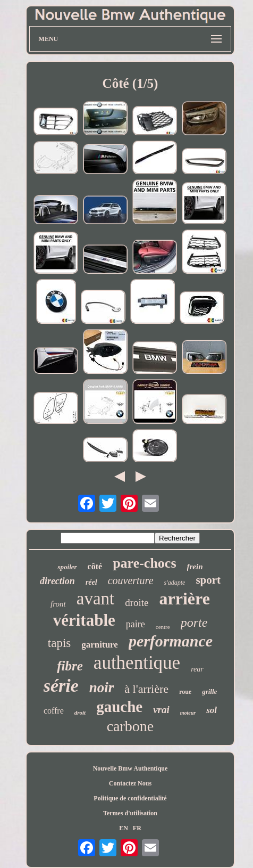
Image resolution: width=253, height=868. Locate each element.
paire (136, 624)
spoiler (67, 567)
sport (208, 580)
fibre (70, 666)
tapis (59, 643)
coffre (54, 711)
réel (91, 582)
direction (57, 581)
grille (209, 691)
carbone (130, 726)
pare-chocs (144, 563)
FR (137, 828)
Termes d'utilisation (130, 813)
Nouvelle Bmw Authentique (130, 768)
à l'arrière (146, 689)
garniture (100, 645)
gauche (119, 707)
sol (212, 710)
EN (124, 828)
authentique (137, 663)
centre (163, 627)
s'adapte (175, 583)
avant (95, 599)
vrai (161, 710)
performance (171, 641)
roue (185, 692)
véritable (84, 620)
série (61, 686)
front (58, 604)
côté (95, 566)
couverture (131, 580)
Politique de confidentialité (130, 798)
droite (137, 603)
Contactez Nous (130, 783)
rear (197, 669)
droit (80, 713)
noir (102, 687)
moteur (188, 713)
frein (195, 567)
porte (194, 623)
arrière (185, 599)
